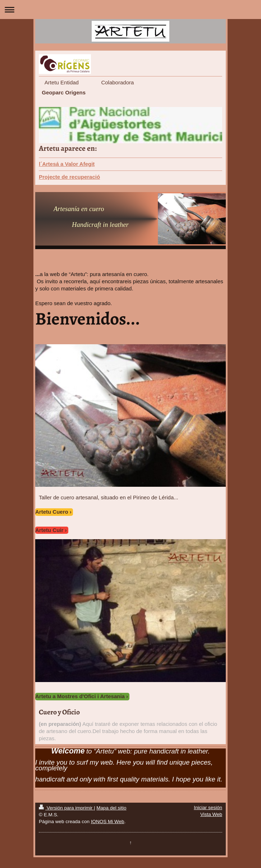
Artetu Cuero (52, 512)
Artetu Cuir (49, 530)
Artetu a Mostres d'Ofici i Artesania (80, 696)
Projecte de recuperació (69, 177)
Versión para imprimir (66, 808)
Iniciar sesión (208, 808)
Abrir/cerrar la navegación (130, 10)
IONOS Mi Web (108, 822)
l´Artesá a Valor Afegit (67, 164)
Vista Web (211, 814)
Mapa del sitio (111, 808)
